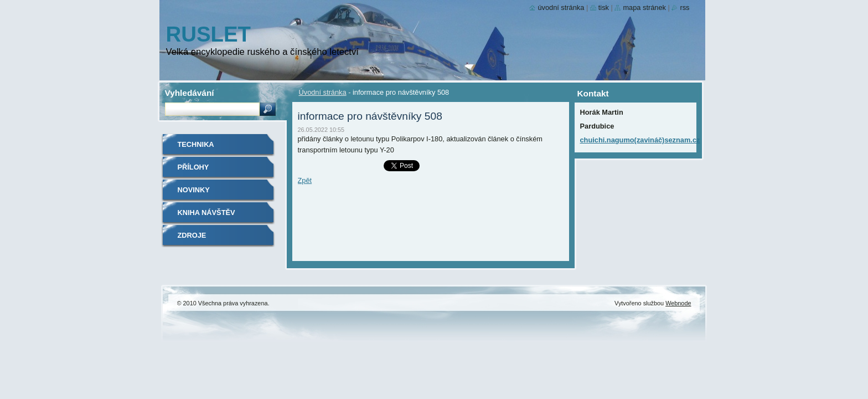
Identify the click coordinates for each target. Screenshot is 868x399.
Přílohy (193, 167)
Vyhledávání (190, 93)
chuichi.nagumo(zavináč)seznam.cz (640, 140)
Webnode (678, 303)
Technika (196, 144)
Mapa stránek (644, 7)
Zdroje (192, 235)
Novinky (194, 190)
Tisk (604, 7)
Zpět (305, 180)
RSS (684, 7)
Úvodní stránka (323, 92)
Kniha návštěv (206, 213)
